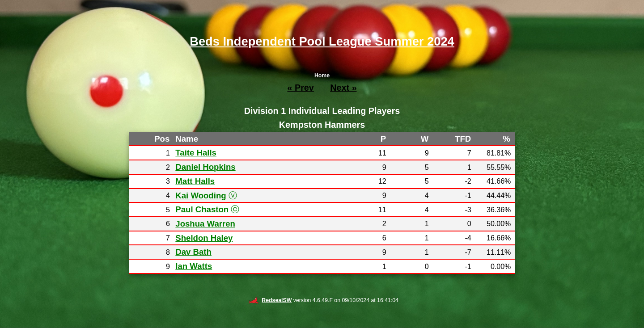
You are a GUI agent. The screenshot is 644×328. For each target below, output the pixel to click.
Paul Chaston (202, 209)
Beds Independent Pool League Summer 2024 (322, 41)
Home (322, 76)
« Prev (300, 88)
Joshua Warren (205, 224)
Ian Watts (194, 266)
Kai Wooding (201, 196)
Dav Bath (193, 252)
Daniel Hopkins (205, 167)
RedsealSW (270, 300)
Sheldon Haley (204, 238)
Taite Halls (196, 153)
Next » (343, 88)
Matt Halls (195, 181)
